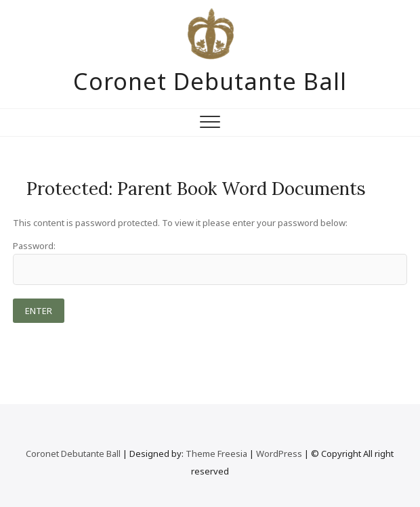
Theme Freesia (216, 454)
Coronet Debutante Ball (210, 81)
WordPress (279, 454)
